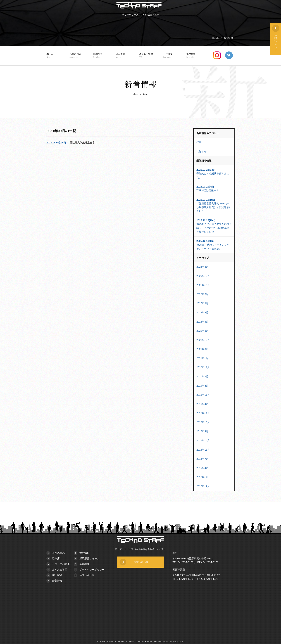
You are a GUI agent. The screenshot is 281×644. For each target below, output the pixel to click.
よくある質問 (146, 56)
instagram (217, 55)
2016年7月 (202, 459)
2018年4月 (202, 404)
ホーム (53, 56)
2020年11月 (203, 367)
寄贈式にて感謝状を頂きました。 (214, 173)
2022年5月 (202, 331)
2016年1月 (202, 477)
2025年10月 (203, 285)
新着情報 (57, 581)
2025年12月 (203, 276)
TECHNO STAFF (139, 6)
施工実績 (122, 56)
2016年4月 (202, 468)
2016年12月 (203, 441)
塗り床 (56, 558)
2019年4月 (202, 386)
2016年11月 (203, 450)
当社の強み (76, 56)
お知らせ (201, 151)
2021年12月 (203, 340)
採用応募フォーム (89, 558)
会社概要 (170, 56)
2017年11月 (203, 413)
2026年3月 (202, 267)
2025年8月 (202, 303)
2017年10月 (203, 422)
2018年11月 (203, 395)
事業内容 (99, 56)
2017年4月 (202, 431)
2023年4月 (202, 312)
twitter (229, 55)
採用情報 (193, 56)
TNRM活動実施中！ (214, 188)
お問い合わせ (87, 575)
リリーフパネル (61, 564)
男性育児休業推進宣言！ (84, 143)
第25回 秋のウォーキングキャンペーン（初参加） (214, 245)
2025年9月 (202, 294)
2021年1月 (202, 358)
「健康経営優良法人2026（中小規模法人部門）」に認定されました (214, 205)
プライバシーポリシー (92, 570)
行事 (199, 142)
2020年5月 (202, 377)
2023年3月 (202, 322)
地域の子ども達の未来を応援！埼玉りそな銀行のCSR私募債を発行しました (214, 226)
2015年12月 (203, 486)
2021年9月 (202, 349)
